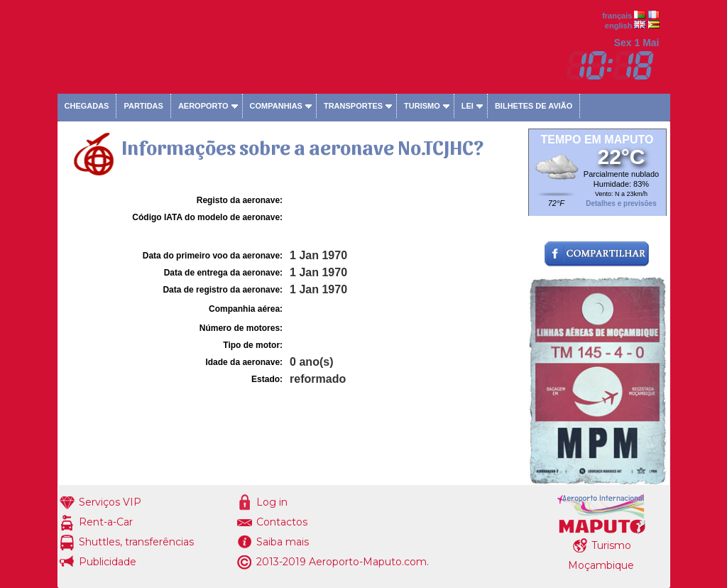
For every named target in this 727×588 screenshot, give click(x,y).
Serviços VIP (110, 502)
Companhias (276, 106)
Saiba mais (283, 542)
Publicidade (108, 562)
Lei (468, 106)
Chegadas (87, 106)
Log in (272, 502)
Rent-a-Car (106, 522)
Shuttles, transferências (136, 542)
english (619, 26)
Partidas (143, 106)
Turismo (422, 106)
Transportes (353, 106)
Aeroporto (203, 106)
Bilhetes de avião (534, 106)
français (617, 16)
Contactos (282, 522)
